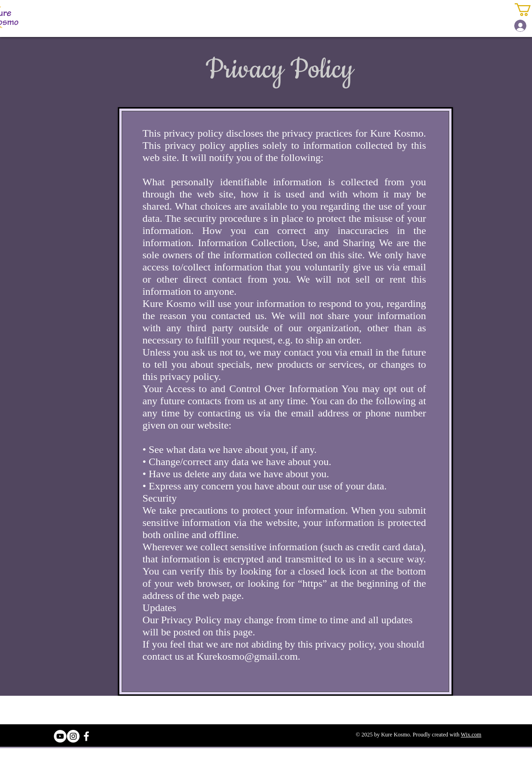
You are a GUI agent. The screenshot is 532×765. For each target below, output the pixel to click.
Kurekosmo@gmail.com (247, 656)
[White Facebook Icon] (86, 736)
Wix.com (471, 735)
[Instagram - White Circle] (73, 736)
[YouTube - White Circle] (60, 736)
